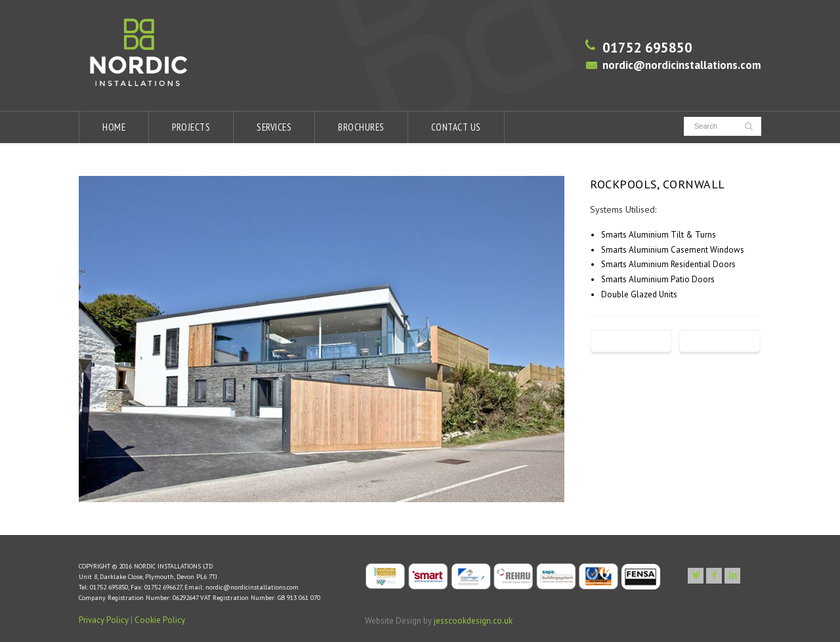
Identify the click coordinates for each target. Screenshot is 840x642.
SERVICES (274, 127)
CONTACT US (456, 127)
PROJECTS (191, 127)
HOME (114, 127)
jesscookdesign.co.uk (473, 621)
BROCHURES (361, 127)
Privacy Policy (104, 620)
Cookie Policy (160, 620)
